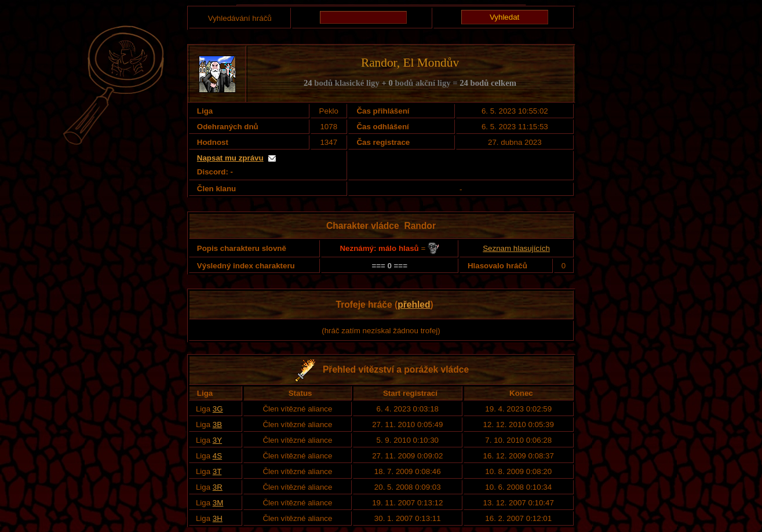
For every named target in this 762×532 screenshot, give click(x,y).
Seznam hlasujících (516, 248)
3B (217, 424)
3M (218, 503)
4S (217, 456)
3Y (217, 440)
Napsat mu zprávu (230, 158)
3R (218, 487)
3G (218, 409)
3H (218, 518)
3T (217, 471)
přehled (414, 305)
